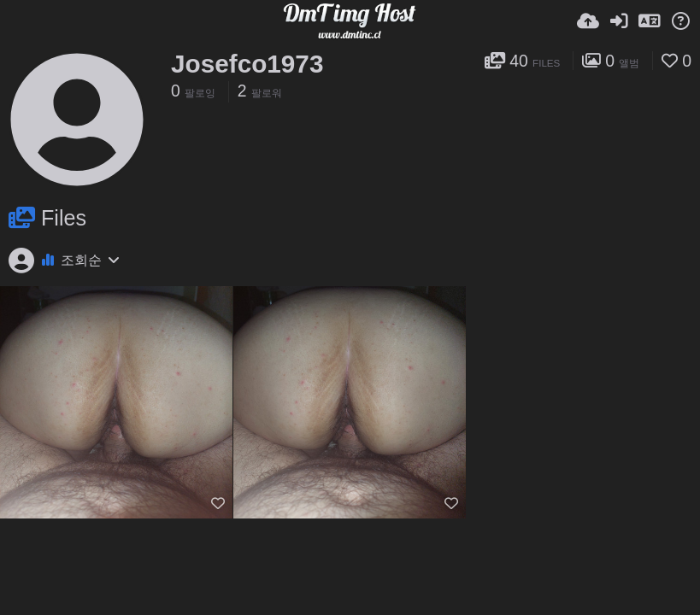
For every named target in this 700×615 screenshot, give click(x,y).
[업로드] (588, 21)
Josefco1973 (247, 64)
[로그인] (619, 21)
